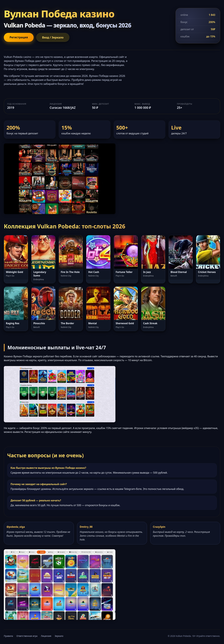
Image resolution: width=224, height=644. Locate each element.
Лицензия (46, 636)
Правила (8, 636)
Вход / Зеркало (53, 37)
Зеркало (59, 636)
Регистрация (19, 37)
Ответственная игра (27, 636)
